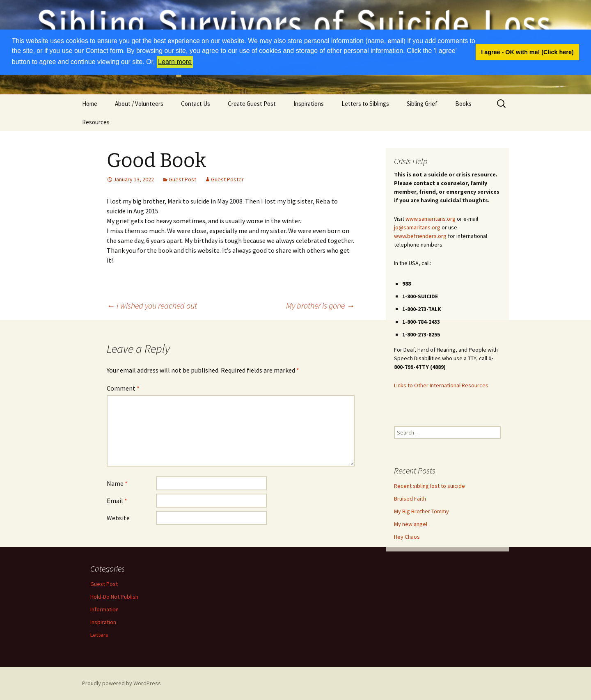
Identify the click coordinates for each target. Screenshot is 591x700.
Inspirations (309, 104)
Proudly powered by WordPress (121, 683)
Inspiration (103, 622)
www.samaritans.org (431, 219)
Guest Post (182, 179)
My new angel (411, 524)
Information (104, 609)
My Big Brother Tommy (421, 511)
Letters (99, 635)
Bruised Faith (410, 499)
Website (118, 518)
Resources (96, 122)
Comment (123, 388)
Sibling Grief (422, 104)
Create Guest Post (252, 104)
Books (463, 104)
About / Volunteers (139, 104)
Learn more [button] (175, 62)
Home (90, 104)
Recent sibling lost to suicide (430, 486)
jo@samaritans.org (417, 227)
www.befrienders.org (420, 236)
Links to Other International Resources (441, 385)
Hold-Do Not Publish (114, 597)
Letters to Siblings (365, 104)
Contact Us (196, 104)
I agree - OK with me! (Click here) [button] (527, 52)
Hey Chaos (407, 537)
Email (117, 501)
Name (117, 483)
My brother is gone (320, 305)
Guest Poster (227, 179)
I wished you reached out (152, 305)
